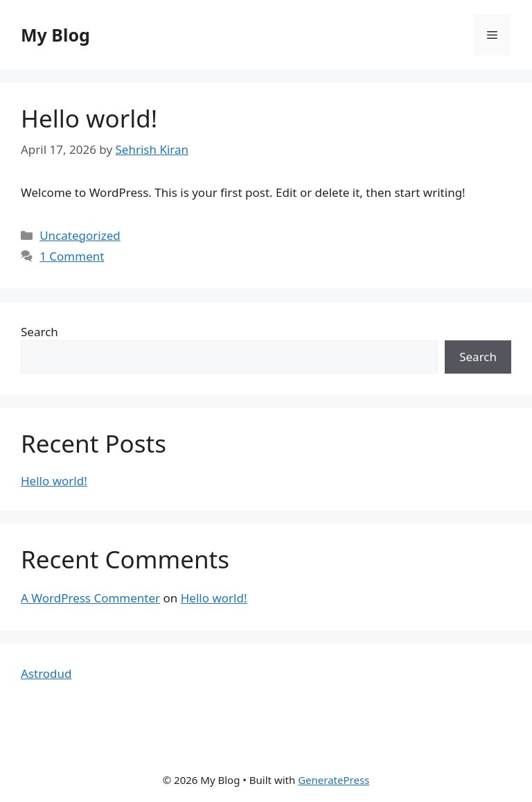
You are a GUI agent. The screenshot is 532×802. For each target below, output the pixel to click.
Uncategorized (80, 235)
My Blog (55, 35)
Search (39, 332)
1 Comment (72, 256)
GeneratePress (334, 780)
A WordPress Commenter (90, 598)
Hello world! (89, 118)
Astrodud (46, 673)
